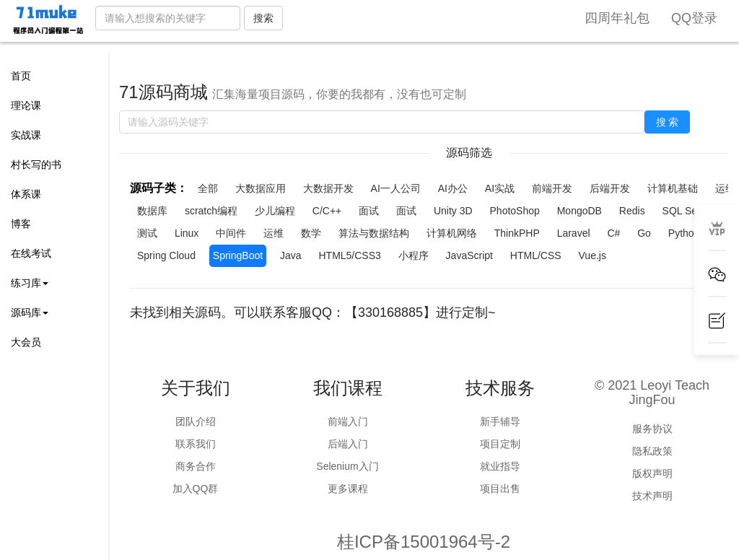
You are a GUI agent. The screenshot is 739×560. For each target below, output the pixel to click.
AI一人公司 (396, 188)
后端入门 (348, 444)
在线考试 (31, 253)
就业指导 (500, 466)
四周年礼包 (617, 18)
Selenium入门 (347, 466)
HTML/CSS (536, 255)
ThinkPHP (517, 233)
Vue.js (592, 255)
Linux (187, 233)
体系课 (26, 194)
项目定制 (500, 444)
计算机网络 (452, 233)
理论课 (26, 105)
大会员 (26, 342)
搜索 (263, 18)
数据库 (152, 211)
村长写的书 (36, 165)
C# (613, 233)
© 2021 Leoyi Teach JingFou (652, 393)
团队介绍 (196, 421)
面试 (369, 211)
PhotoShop (515, 211)
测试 (147, 233)
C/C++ (327, 211)
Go (644, 233)
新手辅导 (500, 421)
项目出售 (500, 489)
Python (684, 233)
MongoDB (580, 211)
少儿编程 (275, 211)
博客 (21, 224)
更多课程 (348, 489)
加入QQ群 (196, 489)
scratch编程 (211, 211)
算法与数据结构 (374, 233)
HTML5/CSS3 (349, 255)
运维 (274, 233)
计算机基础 (673, 188)
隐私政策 (652, 451)
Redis (632, 211)
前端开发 (552, 188)
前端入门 (348, 421)
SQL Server (689, 211)
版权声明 (652, 473)
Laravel (574, 233)
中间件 (231, 233)
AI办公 (453, 188)
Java (291, 255)
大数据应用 (261, 188)
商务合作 (196, 466)
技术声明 (652, 496)
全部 (208, 188)
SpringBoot (238, 255)
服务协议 (652, 429)
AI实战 (500, 188)
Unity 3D (453, 211)
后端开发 (610, 188)
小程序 (414, 255)
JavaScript (469, 255)
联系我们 (196, 444)
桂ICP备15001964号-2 (424, 542)
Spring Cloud (166, 255)
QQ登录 (694, 18)
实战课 (26, 135)
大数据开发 (328, 188)
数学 (311, 233)
